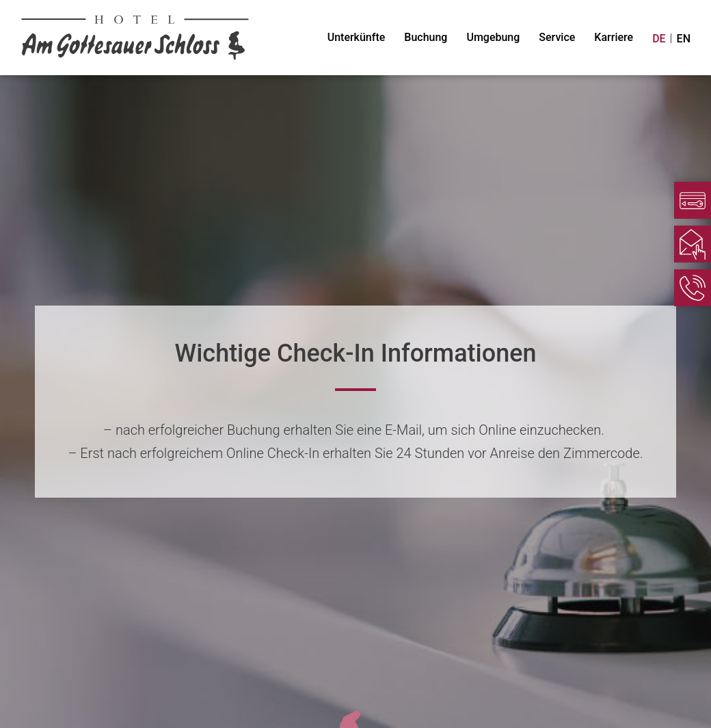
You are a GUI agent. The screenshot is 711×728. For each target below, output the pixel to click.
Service (557, 37)
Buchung (426, 37)
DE (659, 39)
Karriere (614, 37)
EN (684, 39)
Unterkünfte (357, 37)
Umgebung (493, 37)
